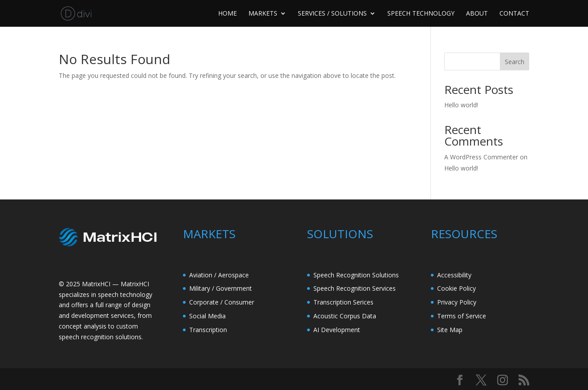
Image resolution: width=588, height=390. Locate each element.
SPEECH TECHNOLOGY (421, 14)
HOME (227, 14)
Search (515, 62)
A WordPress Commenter (481, 157)
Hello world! (461, 105)
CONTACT (514, 14)
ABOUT (477, 14)
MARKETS (263, 14)
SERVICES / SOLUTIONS (332, 14)
